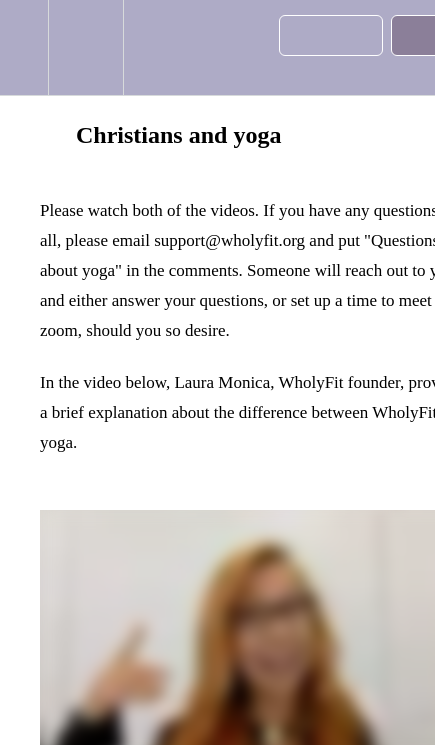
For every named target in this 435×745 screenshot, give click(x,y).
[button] (24, 47)
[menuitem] (85, 47)
